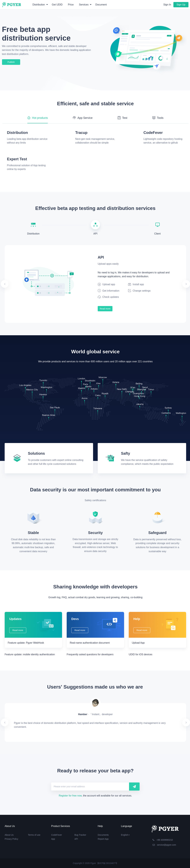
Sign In (167, 5)
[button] (18, 284)
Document (101, 5)
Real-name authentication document (90, 643)
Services (85, 5)
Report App (103, 839)
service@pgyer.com (164, 845)
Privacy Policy (11, 839)
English (125, 835)
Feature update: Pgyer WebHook (26, 643)
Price (71, 5)
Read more (105, 309)
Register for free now (70, 796)
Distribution (40, 5)
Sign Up (181, 5)
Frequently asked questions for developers (90, 654)
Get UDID (57, 5)
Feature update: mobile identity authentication (30, 654)
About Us (9, 835)
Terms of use (34, 835)
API (76, 839)
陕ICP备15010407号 (107, 863)
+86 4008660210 (163, 840)
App (53, 839)
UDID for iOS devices (141, 654)
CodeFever (57, 835)
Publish (11, 62)
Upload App (138, 643)
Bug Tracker (80, 835)
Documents (103, 835)
